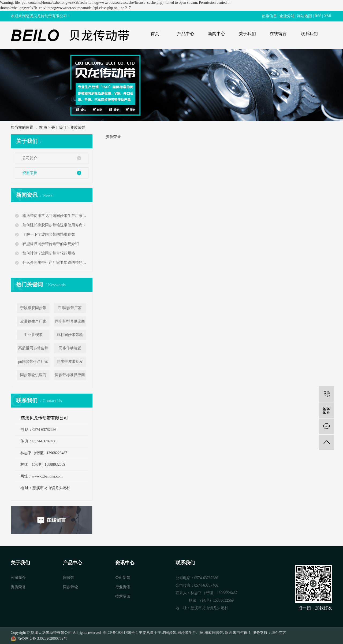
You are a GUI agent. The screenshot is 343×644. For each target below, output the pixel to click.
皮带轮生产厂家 (33, 321)
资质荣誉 (30, 173)
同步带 (69, 578)
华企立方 (279, 633)
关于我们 (247, 34)
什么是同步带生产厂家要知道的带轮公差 (55, 263)
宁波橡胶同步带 (33, 308)
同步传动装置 (70, 348)
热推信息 (269, 16)
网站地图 (304, 16)
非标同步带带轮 (70, 335)
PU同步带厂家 (70, 308)
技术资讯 (123, 596)
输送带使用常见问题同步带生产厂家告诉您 (55, 216)
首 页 (43, 127)
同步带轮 (70, 587)
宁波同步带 (167, 633)
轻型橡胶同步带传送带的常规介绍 (50, 244)
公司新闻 (123, 578)
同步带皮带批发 (70, 362)
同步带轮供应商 (33, 375)
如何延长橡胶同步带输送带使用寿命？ (54, 225)
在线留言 (278, 34)
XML (328, 16)
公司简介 (30, 158)
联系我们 (309, 34)
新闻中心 (217, 34)
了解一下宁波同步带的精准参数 (48, 234)
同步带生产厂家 (191, 633)
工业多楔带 (33, 335)
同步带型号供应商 (70, 321)
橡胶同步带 (214, 633)
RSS (318, 16)
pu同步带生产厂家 (33, 362)
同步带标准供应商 (70, 375)
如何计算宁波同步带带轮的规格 (48, 253)
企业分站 (287, 16)
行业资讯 (123, 587)
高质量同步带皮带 (33, 348)
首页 (155, 34)
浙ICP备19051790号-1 (120, 633)
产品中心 (186, 34)
